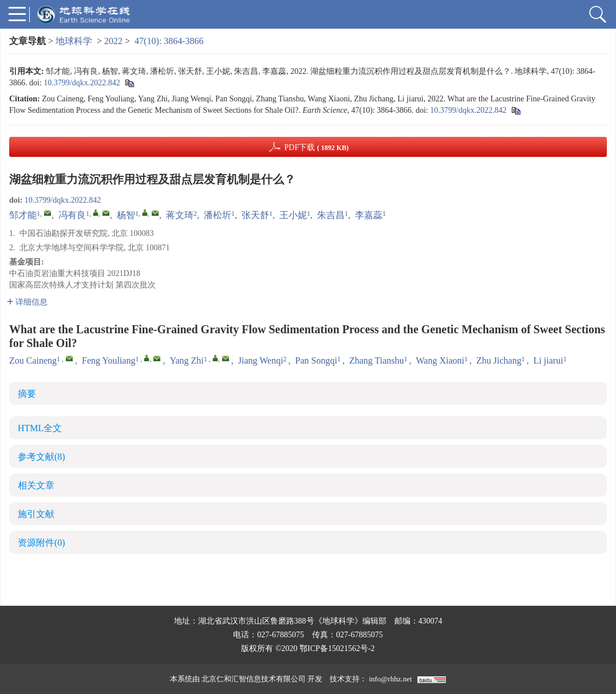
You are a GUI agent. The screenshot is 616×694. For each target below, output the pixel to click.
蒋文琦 (180, 215)
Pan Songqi (316, 360)
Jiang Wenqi (261, 360)
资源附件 (42, 543)
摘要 (27, 394)
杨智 (126, 215)
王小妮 (293, 215)
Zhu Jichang (499, 360)
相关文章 (36, 485)
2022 (113, 41)
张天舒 (255, 215)
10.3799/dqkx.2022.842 (82, 83)
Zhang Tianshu (377, 360)
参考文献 (42, 457)
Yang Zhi (186, 360)
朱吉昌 (331, 215)
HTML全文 (40, 428)
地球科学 (74, 41)
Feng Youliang (108, 360)
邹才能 (23, 215)
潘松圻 (218, 215)
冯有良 (72, 215)
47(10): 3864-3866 (169, 41)
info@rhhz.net (390, 679)
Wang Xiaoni (440, 360)
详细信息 (27, 302)
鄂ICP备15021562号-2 (337, 648)
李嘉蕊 (369, 215)
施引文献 (36, 514)
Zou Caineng (33, 360)
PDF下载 (316, 147)
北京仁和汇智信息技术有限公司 (254, 679)
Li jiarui (548, 360)
